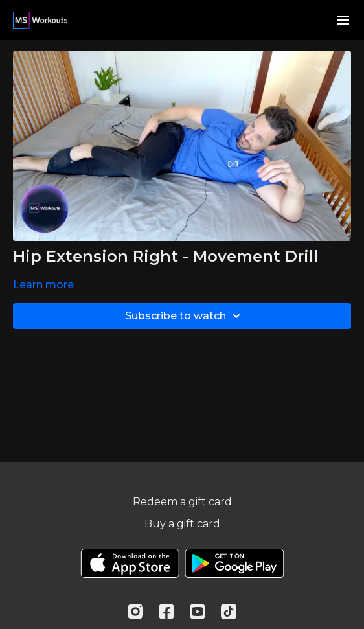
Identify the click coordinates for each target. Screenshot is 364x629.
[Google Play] (234, 563)
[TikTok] (229, 612)
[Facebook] (166, 612)
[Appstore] (130, 563)
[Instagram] (135, 612)
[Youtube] (198, 612)
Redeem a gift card (182, 502)
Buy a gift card (182, 524)
